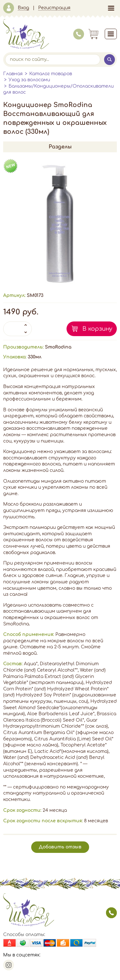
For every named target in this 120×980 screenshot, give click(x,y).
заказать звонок (111, 913)
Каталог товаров (51, 74)
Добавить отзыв (60, 847)
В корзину (97, 329)
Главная (13, 74)
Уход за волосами (29, 80)
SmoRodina (58, 347)
